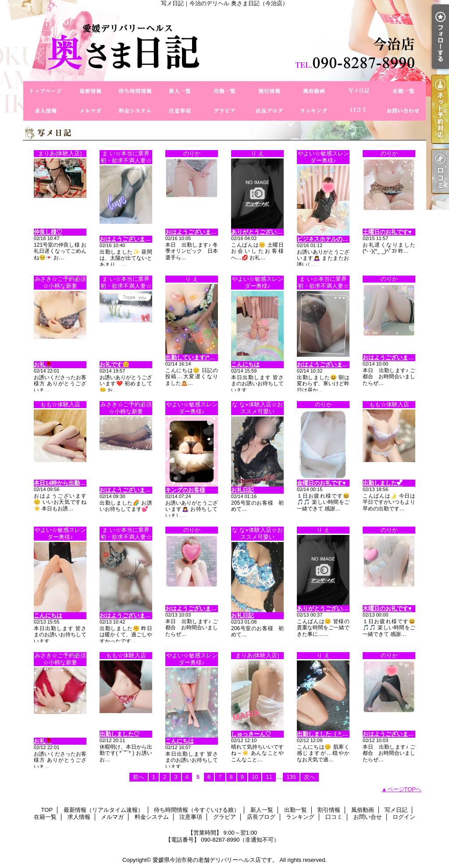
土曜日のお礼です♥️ (387, 232)
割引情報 (269, 91)
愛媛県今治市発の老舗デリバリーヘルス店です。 (215, 860)
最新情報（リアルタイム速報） (90, 91)
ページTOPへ (404, 789)
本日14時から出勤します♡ (68, 483)
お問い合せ (403, 111)
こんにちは (245, 364)
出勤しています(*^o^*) (194, 357)
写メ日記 (359, 91)
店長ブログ (269, 111)
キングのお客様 (185, 490)
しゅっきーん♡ (251, 734)
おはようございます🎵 (194, 232)
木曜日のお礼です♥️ (387, 608)
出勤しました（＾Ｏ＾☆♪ (330, 734)
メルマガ (90, 111)
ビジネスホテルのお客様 (328, 239)
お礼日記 (242, 490)
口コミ (359, 111)
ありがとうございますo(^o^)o (336, 608)
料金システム (135, 111)
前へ (139, 777)
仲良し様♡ (48, 232)
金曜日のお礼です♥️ (321, 483)
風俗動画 (314, 91)
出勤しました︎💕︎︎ (383, 483)
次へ (310, 777)
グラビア (224, 111)
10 (255, 777)
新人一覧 (180, 91)
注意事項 (180, 111)
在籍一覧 (403, 91)
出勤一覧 (224, 91)
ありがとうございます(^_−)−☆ (271, 232)
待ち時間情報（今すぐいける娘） (135, 91)
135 (291, 777)
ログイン (404, 817)
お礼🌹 (43, 364)
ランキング (314, 111)
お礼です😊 (114, 364)
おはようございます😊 (129, 239)
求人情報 (46, 111)
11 (269, 777)
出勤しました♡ (119, 734)
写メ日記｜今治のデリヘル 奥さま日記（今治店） (224, 44)
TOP (46, 91)
